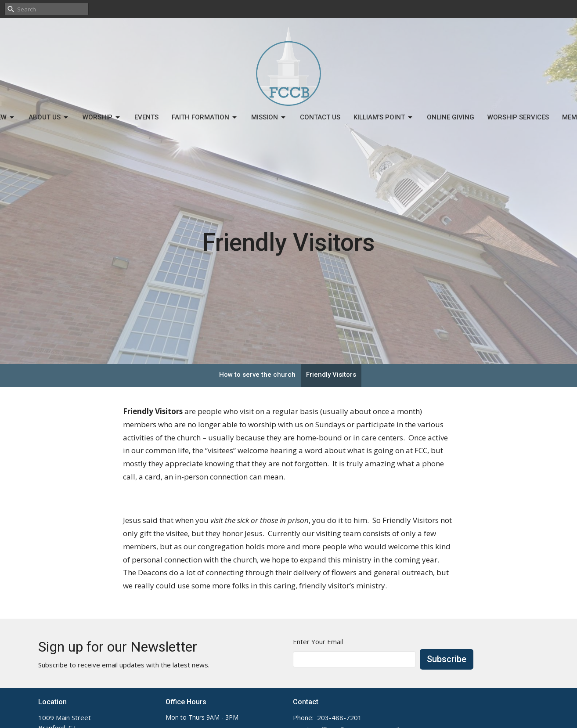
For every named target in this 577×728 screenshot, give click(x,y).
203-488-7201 (339, 717)
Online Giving (451, 117)
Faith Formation (205, 118)
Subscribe (447, 659)
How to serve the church (257, 375)
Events (146, 117)
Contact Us (320, 117)
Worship (102, 118)
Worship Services (518, 117)
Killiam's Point (384, 118)
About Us (49, 118)
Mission (269, 118)
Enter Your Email (318, 642)
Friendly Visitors (331, 375)
